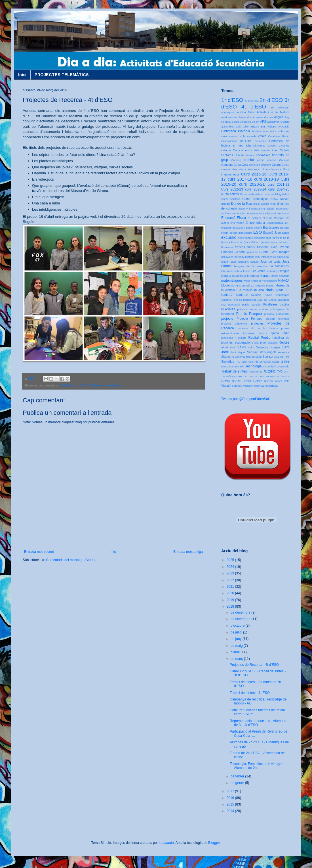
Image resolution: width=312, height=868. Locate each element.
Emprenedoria (255, 223)
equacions (239, 228)
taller (244, 362)
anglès (279, 117)
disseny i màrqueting (252, 209)
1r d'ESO (232, 100)
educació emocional (277, 213)
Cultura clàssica (269, 169)
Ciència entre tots (246, 150)
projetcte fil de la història (258, 328)
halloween (227, 257)
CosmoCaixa (281, 165)
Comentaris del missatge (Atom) (70, 560)
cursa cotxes (230, 194)
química (263, 333)
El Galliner (254, 218)
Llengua (284, 271)
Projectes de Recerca (108, 385)
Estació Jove (272, 233)
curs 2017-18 (82, 385)
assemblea (228, 126)
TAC (238, 362)
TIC (265, 366)
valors (278, 381)
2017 (231, 791)
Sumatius (228, 361)
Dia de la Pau (242, 204)
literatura (272, 271)
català (262, 136)
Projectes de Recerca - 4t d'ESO (254, 665)
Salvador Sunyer (268, 347)
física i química (261, 242)
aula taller (242, 126)
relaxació (272, 343)
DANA (274, 199)
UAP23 (268, 381)
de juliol (237, 632)
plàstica (242, 309)
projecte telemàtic (278, 319)
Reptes (284, 342)
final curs (237, 242)
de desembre (241, 612)
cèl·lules (246, 141)
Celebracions (229, 141)
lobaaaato (166, 843)
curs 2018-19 (266, 179)
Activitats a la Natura (273, 112)
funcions (263, 247)
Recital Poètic (259, 338)
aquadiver (273, 122)
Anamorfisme (247, 117)
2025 (231, 560)
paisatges (283, 300)
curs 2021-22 (279, 185)
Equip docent (254, 228)
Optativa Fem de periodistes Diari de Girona (249, 300)
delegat (226, 204)
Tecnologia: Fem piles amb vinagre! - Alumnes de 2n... (258, 766)
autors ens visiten (263, 126)
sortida (274, 357)
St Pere (285, 357)
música (259, 290)
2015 (231, 804)
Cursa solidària (231, 199)
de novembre (241, 619)
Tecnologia (253, 366)
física (247, 242)
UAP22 (258, 381)
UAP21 (247, 381)
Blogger (214, 843)
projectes (257, 323)
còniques (254, 165)
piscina (284, 304)
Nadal (270, 290)
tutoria (270, 371)
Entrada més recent (39, 552)
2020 (231, 593)
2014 (231, 811)
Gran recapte (280, 252)
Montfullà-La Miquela (252, 286)
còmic (261, 160)
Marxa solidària (280, 276)
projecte (227, 319)
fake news (273, 238)
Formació (227, 247)
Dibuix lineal (269, 204)
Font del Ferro (280, 242)
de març (237, 659)
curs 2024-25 (279, 189)
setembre (284, 352)
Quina (275, 333)
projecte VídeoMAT (234, 324)
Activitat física (245, 112)
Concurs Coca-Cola (235, 165)
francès (240, 247)
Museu (270, 286)
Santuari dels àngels (262, 352)
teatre (285, 361)
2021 (231, 587)
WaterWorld (261, 386)
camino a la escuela (243, 136)
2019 (231, 600)
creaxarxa (253, 169)
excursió (229, 237)
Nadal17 (227, 295)
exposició (260, 238)
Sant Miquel (238, 352)
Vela (287, 381)
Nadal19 (242, 295)
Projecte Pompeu (249, 319)
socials (257, 357)
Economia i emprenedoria (248, 213)
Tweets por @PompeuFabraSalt (245, 399)
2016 (231, 798)
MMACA (284, 281)
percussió (234, 305)
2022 (231, 580)
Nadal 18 (283, 290)
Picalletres (270, 304)
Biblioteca (229, 131)
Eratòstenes (271, 227)
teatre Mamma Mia (233, 366)
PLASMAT (228, 309)
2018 (231, 606)
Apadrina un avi (250, 122)
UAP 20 (264, 376)
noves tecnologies (277, 295)
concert (272, 160)
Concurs (284, 160)
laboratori (227, 271)
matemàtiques (232, 281)
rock (233, 347)
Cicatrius (284, 146)
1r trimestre (252, 101)
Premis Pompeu (249, 314)
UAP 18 (253, 376)
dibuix (257, 204)
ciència (226, 150)
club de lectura (245, 155)
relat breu (260, 343)
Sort (265, 357)
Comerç (236, 160)
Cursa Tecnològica (255, 199)
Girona (264, 252)
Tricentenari (256, 372)
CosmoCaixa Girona (234, 169)
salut (251, 347)
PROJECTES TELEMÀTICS (62, 75)
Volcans (248, 386)
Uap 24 (275, 376)
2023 (231, 573)
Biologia (244, 131)
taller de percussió (260, 362)
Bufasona (283, 131)
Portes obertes (259, 309)
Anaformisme (229, 117)
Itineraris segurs (248, 262)
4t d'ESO (66, 385)
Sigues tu (228, 357)
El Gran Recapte (273, 218)
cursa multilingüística (277, 194)
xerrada (273, 386)
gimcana (252, 252)
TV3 (280, 371)
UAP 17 (241, 376)
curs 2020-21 (252, 184)
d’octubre (238, 626)
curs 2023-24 (256, 189)
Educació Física (234, 218)
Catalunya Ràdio (279, 136)
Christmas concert (265, 146)
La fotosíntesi (279, 266)
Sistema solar (243, 357)
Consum (266, 165)
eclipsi (270, 209)
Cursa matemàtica (251, 194)
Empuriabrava (275, 223)
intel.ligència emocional (275, 257)
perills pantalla (252, 305)
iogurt (225, 262)
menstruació (269, 281)
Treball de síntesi (234, 371)
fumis (251, 247)
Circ (275, 150)
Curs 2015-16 (254, 174)
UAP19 (236, 381)
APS (263, 122)
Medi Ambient (252, 281)
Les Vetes (259, 271)
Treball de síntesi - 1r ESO (250, 693)
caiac (224, 136)
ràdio (286, 333)
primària (269, 314)
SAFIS (242, 347)
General (240, 252)
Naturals (256, 295)
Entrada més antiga (188, 552)
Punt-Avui (249, 333)
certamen (260, 141)
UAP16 (225, 381)
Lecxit (247, 271)
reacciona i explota (234, 338)
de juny (237, 639)
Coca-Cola (263, 155)
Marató (265, 276)
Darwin (284, 199)
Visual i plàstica (232, 386)
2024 (231, 567)
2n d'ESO (271, 100)
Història (250, 257)
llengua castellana (234, 276)
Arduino (285, 122)
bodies (257, 131)
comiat (249, 160)
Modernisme (230, 285)
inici (258, 257)
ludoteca (253, 276)
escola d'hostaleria (241, 233)
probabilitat (283, 314)
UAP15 (285, 376)
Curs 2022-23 (232, 189)
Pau (224, 305)
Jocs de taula (270, 262)
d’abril (236, 652)
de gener (238, 783)
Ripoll (225, 347)
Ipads (233, 262)
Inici (22, 75)
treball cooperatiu (279, 366)
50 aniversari (280, 107)
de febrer (238, 776)
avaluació (283, 126)
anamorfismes (264, 117)
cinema (266, 150)
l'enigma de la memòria (250, 266)
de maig (237, 646)
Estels (286, 233)
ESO (258, 232)
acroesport (228, 112)
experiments (245, 238)
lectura (238, 271)
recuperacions (243, 342)
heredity (239, 257)
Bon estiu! (269, 131)
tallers (276, 362)
